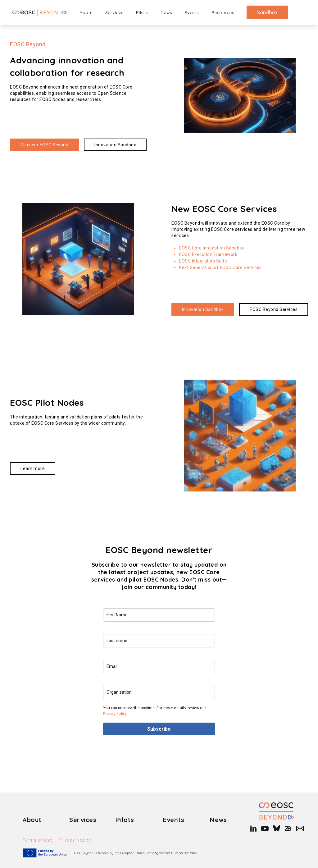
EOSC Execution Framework (208, 254)
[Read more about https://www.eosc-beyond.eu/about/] (44, 145)
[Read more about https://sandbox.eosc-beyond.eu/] (115, 145)
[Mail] (299, 829)
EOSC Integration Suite (203, 261)
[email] (159, 667)
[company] (159, 692)
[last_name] (159, 641)
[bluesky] (276, 829)
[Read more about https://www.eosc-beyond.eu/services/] (274, 309)
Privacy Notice (75, 840)
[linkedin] (253, 829)
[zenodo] (288, 829)
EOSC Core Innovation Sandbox (212, 248)
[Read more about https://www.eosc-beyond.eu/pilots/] (33, 468)
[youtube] (265, 829)
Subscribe (159, 729)
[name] (159, 615)
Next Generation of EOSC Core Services (220, 267)
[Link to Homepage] (276, 811)
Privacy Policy (115, 713)
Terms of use (37, 840)
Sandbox (267, 12)
